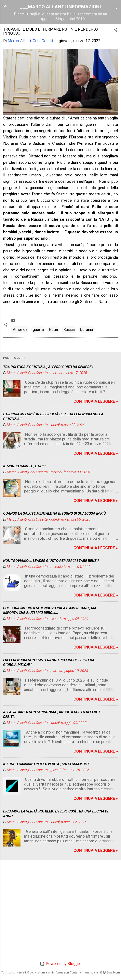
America (20, 330)
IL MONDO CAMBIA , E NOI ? (25, 466)
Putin (54, 330)
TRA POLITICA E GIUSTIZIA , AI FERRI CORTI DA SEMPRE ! (48, 367)
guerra (38, 330)
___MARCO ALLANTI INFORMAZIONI (60, 7)
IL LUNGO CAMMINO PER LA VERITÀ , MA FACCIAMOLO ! (47, 764)
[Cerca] (115, 8)
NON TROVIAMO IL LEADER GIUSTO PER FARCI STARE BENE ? (51, 561)
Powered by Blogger (61, 964)
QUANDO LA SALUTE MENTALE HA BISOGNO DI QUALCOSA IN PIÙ (54, 513)
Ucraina (86, 330)
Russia (69, 330)
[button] (115, 30)
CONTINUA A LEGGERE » (96, 401)
